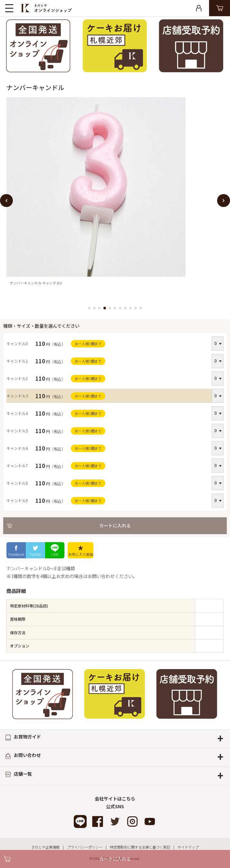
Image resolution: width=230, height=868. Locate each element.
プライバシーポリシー (85, 847)
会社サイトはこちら (115, 799)
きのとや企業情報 (45, 847)
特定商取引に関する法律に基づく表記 (140, 847)
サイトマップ (188, 847)
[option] (115, 193)
